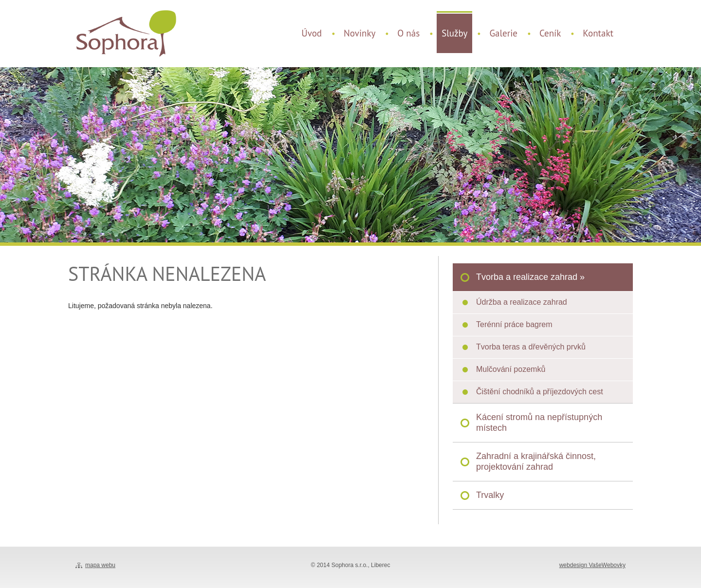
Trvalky (490, 495)
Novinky (360, 33)
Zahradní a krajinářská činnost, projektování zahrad (536, 461)
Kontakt (598, 33)
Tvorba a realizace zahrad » (530, 277)
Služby (454, 33)
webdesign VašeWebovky (592, 565)
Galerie (503, 33)
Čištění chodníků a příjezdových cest (540, 392)
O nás (408, 33)
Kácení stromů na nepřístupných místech (539, 423)
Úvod (312, 33)
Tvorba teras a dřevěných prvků (531, 347)
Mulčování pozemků (511, 369)
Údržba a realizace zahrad (522, 302)
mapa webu (100, 565)
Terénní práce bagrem (514, 324)
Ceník (550, 33)
